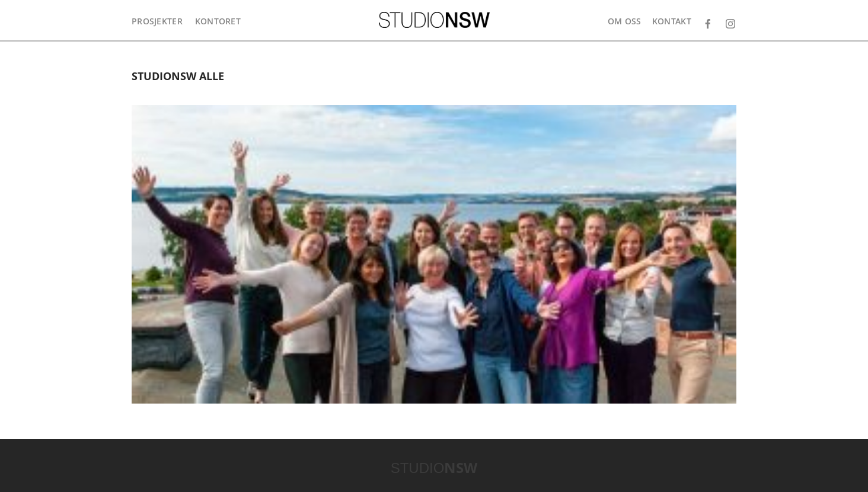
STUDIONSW (434, 20)
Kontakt (672, 21)
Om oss (625, 21)
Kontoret (218, 21)
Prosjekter (157, 21)
